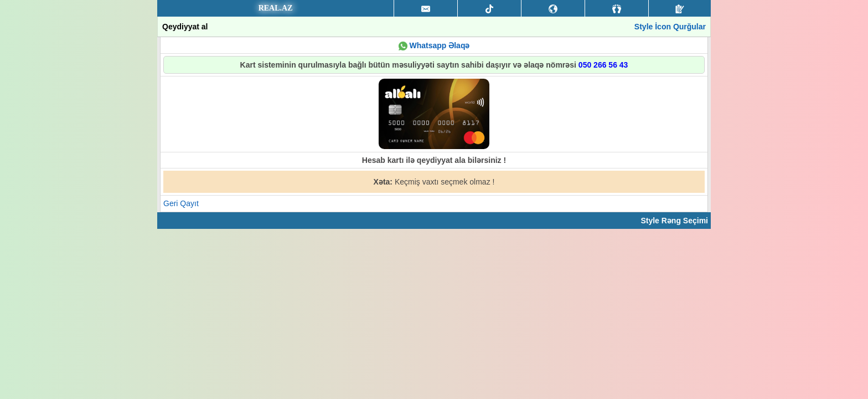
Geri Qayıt (181, 203)
